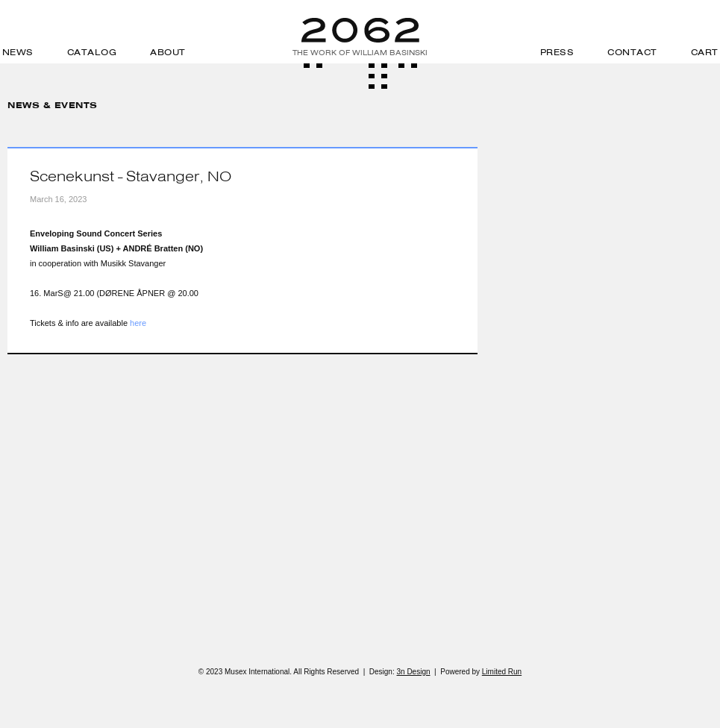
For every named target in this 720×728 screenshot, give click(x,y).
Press (557, 52)
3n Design (413, 672)
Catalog (92, 52)
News (18, 52)
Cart (705, 52)
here (138, 323)
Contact (632, 52)
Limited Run (502, 672)
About (168, 52)
